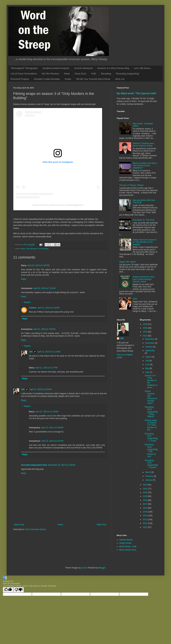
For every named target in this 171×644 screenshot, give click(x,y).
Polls (94, 74)
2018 (145, 500)
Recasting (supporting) (128, 74)
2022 (145, 485)
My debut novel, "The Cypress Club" (137, 93)
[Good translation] (8, 590)
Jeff (31, 352)
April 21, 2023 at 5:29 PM (40, 389)
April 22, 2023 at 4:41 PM (52, 441)
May (147, 368)
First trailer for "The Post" (144, 220)
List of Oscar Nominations (24, 74)
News (67, 74)
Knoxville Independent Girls (34, 465)
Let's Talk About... (143, 68)
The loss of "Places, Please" (132, 185)
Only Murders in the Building (37, 249)
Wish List (120, 79)
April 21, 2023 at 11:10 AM (49, 352)
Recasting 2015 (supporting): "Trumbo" (151, 464)
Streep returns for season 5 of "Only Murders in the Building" (145, 242)
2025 (135, 299)
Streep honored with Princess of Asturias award (151, 397)
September (150, 351)
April (147, 372)
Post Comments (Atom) (35, 529)
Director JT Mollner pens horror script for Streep (143, 145)
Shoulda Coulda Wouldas (47, 79)
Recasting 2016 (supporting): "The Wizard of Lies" (151, 451)
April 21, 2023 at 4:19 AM (48, 308)
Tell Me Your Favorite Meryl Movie (93, 79)
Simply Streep (125, 543)
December (150, 339)
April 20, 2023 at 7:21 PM (44, 288)
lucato (84, 568)
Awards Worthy (126, 540)
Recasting (106, 74)
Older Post (101, 525)
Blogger (102, 568)
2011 (145, 527)
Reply (24, 279)
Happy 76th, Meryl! (128, 262)
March (148, 472)
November (150, 343)
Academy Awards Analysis (56, 68)
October (149, 347)
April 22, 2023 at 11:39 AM (47, 412)
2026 (145, 324)
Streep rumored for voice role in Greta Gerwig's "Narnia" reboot (144, 279)
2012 (145, 523)
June (148, 365)
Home (61, 525)
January (149, 480)
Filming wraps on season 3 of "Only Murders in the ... (151, 425)
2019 (145, 496)
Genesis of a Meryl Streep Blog (113, 68)
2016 (145, 508)
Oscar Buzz (80, 74)
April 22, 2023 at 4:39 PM (52, 428)
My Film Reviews (50, 74)
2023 (145, 336)
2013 (145, 520)
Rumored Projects (20, 79)
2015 (145, 512)
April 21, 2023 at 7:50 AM (44, 329)
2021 (145, 489)
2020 (145, 493)
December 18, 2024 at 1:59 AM (62, 465)
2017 (145, 504)
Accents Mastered (83, 68)
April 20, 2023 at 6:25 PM (38, 265)
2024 (145, 332)
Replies (27, 302)
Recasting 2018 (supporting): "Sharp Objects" (151, 412)
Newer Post (19, 525)
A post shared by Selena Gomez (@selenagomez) (58, 205)
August (149, 357)
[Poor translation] (19, 590)
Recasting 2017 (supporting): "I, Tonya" (151, 437)
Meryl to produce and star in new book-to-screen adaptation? (145, 166)
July (147, 361)
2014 (145, 516)
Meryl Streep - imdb (128, 547)
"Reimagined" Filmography (24, 68)
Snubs (68, 79)
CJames (33, 308)
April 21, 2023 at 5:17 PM (46, 368)
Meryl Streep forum (128, 550)
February (149, 476)
